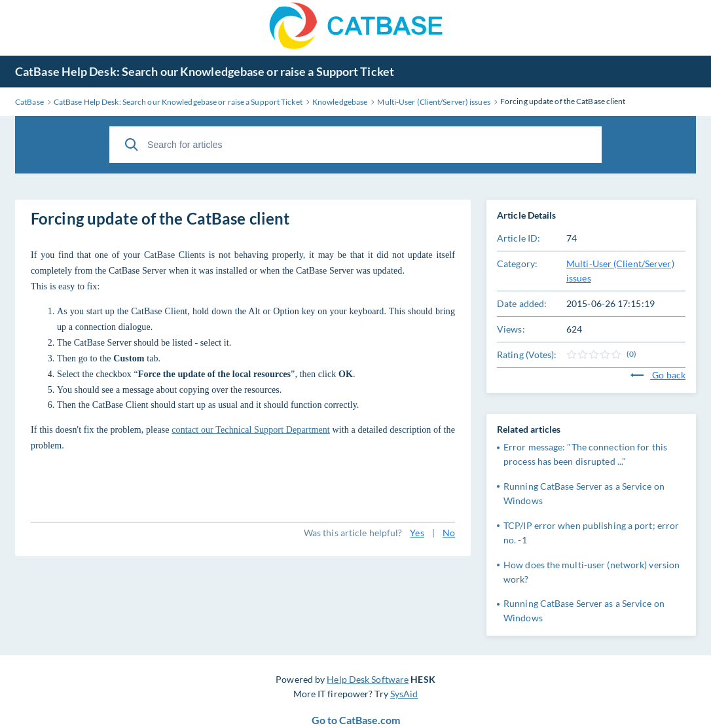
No (449, 533)
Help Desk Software (368, 679)
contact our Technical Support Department (251, 430)
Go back (658, 375)
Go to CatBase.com (356, 720)
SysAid (404, 694)
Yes (417, 533)
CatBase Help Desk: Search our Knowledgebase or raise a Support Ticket (205, 71)
